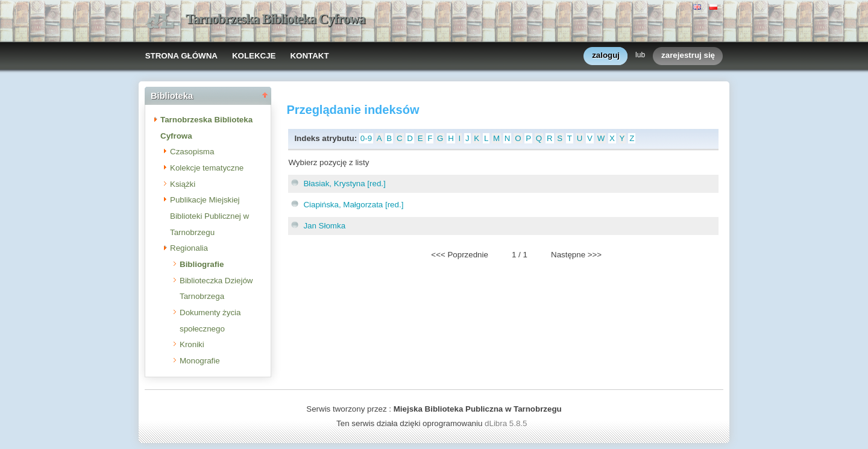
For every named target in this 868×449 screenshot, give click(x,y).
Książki (183, 184)
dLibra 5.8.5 (507, 423)
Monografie (200, 361)
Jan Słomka (324, 226)
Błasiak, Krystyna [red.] (344, 184)
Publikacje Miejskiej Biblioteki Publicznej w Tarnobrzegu (209, 216)
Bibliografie (202, 264)
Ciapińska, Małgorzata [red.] (353, 205)
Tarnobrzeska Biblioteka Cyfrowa (275, 19)
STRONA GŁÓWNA (181, 56)
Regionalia (189, 248)
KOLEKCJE (254, 56)
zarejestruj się (688, 56)
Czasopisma (192, 152)
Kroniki (192, 344)
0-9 (366, 138)
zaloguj (606, 56)
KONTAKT (309, 56)
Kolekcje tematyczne (207, 168)
